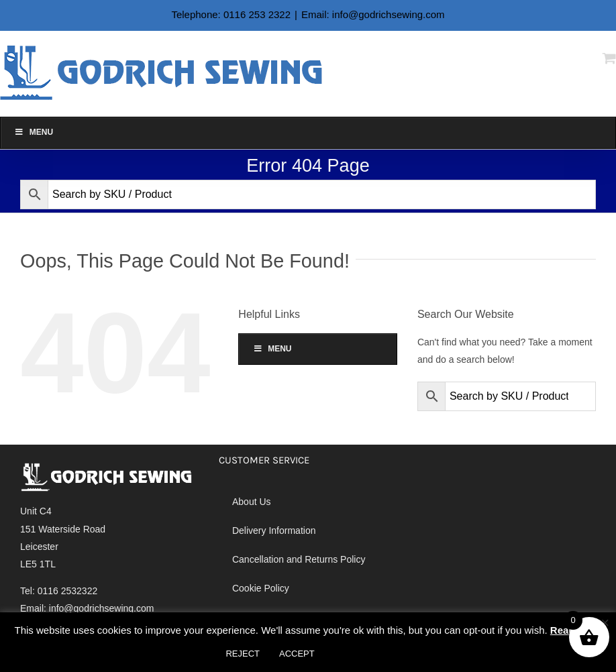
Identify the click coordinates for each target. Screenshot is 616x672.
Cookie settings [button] (364, 654)
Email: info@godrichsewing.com (373, 14)
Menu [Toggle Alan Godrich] (34, 132)
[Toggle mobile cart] (609, 58)
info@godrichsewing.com (102, 608)
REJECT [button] (243, 654)
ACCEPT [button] (297, 654)
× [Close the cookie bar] (605, 623)
